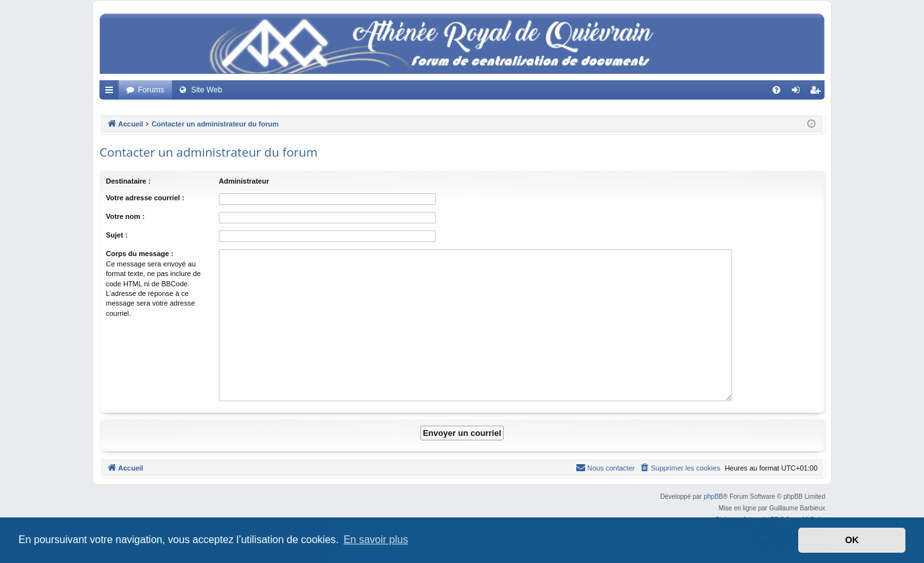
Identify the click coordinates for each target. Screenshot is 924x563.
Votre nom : (125, 216)
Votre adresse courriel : (145, 198)
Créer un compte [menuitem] (818, 92)
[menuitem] (776, 90)
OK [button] (852, 540)
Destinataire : (128, 181)
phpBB (714, 497)
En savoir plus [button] (376, 540)
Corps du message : (140, 254)
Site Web (207, 90)
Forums (151, 90)
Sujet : (117, 235)
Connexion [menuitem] (799, 92)
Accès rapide (112, 92)
